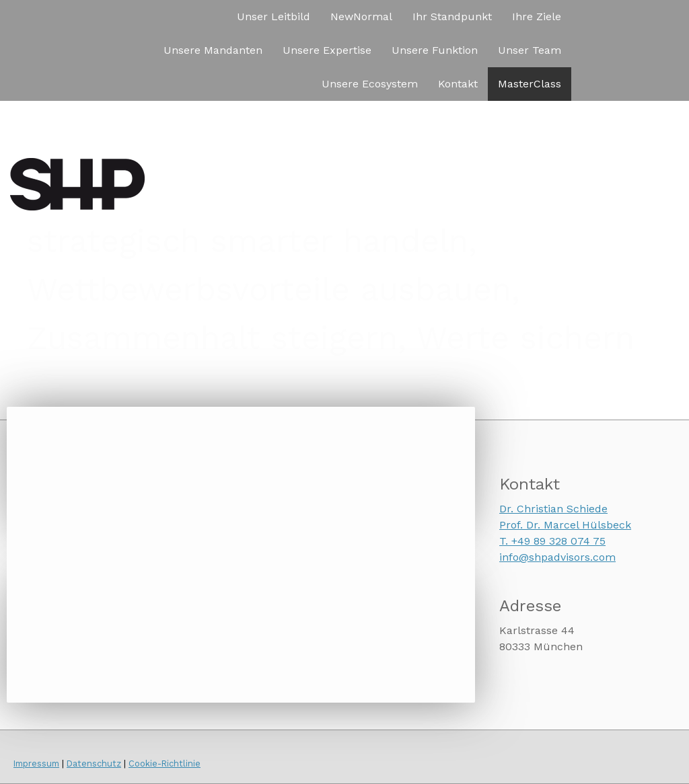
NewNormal (361, 16)
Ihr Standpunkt (452, 16)
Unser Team (530, 50)
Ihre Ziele (537, 16)
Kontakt (458, 84)
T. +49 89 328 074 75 (552, 541)
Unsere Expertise (327, 50)
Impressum (36, 763)
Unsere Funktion (435, 50)
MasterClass (530, 84)
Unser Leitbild (274, 16)
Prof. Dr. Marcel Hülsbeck (565, 525)
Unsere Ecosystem (370, 84)
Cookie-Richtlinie (165, 763)
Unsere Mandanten (213, 50)
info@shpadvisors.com (557, 557)
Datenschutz (94, 763)
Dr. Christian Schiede (553, 509)
